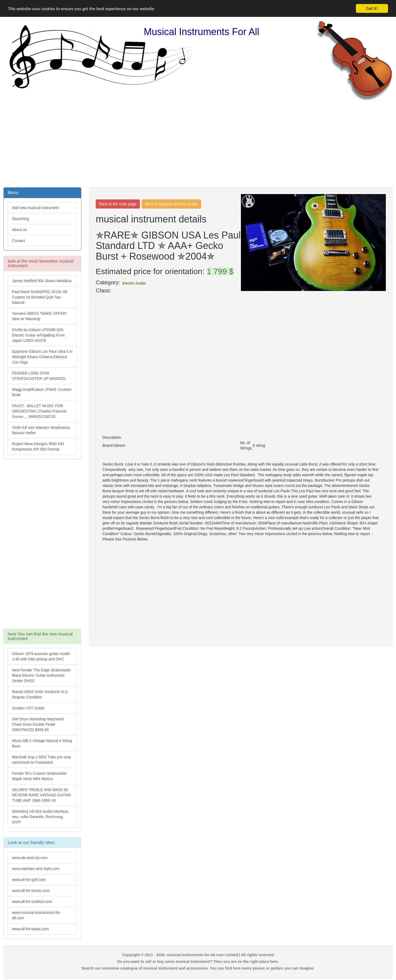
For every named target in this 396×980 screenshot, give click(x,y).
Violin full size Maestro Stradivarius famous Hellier (41, 430)
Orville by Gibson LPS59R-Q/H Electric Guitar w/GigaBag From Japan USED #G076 (38, 335)
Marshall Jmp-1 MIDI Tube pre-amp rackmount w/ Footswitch (41, 760)
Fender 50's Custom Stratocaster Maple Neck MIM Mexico (39, 776)
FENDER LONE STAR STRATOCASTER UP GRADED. (39, 376)
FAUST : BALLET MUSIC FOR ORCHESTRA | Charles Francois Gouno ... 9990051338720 (39, 411)
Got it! (372, 8)
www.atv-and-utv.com (30, 858)
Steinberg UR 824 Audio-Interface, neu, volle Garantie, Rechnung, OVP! (41, 817)
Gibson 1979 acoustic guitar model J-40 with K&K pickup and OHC (41, 656)
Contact (18, 241)
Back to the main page (118, 204)
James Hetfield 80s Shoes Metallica (42, 281)
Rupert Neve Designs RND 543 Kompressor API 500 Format (38, 447)
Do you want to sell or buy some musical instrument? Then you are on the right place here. (198, 962)
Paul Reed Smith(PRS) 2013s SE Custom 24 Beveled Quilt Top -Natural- (40, 297)
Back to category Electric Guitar (171, 204)
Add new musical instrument (35, 208)
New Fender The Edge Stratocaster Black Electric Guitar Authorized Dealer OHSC (41, 675)
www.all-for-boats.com (30, 929)
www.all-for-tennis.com (31, 891)
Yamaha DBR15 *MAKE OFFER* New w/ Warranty (40, 316)
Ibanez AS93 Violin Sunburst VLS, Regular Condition (40, 694)
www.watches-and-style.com (36, 869)
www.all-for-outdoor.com (32, 902)
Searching (20, 219)
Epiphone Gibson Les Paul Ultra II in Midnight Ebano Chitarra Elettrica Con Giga (42, 357)
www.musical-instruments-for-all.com (37, 915)
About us (19, 230)
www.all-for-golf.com (29, 880)
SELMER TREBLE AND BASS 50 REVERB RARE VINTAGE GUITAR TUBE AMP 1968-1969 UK (41, 795)
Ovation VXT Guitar (28, 708)
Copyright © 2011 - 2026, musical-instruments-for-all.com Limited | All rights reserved (198, 955)
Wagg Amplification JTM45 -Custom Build (42, 392)
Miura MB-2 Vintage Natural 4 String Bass (42, 743)
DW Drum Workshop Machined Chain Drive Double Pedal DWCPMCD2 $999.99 (38, 724)
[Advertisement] (198, 144)
